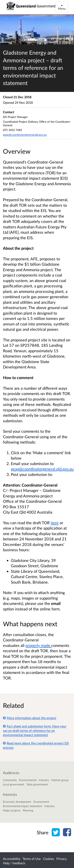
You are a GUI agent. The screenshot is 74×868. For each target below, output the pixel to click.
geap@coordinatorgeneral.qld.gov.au (25, 135)
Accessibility (12, 859)
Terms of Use (32, 859)
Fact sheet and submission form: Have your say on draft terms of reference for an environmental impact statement (35, 730)
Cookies (49, 859)
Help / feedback (14, 863)
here (55, 523)
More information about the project (30, 718)
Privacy (62, 859)
